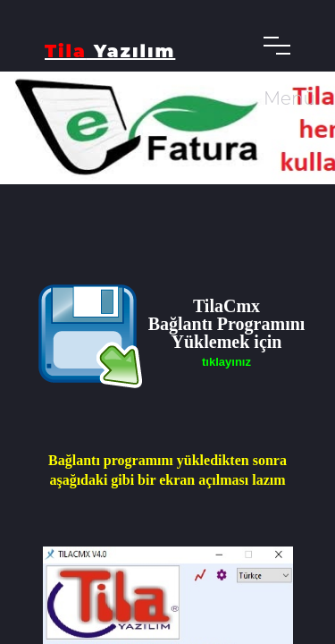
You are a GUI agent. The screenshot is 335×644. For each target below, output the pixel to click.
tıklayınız (226, 362)
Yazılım (110, 51)
